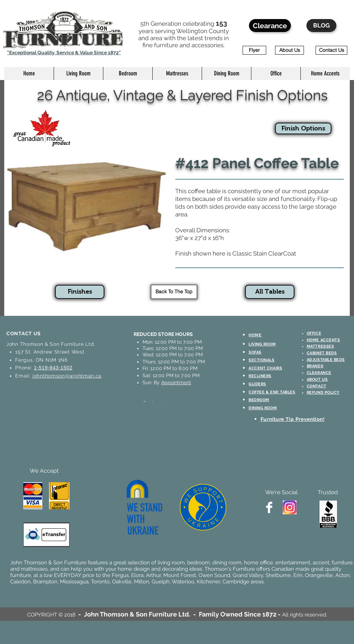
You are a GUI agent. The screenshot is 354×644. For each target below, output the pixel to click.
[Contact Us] (331, 50)
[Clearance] (270, 26)
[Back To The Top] (174, 292)
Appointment (176, 382)
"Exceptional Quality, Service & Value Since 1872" (64, 53)
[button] (78, 73)
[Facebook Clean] (269, 507)
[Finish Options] (303, 128)
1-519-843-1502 (53, 368)
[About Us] (289, 50)
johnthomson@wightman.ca (67, 376)
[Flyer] (254, 50)
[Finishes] (80, 292)
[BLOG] (321, 26)
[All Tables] (270, 292)
